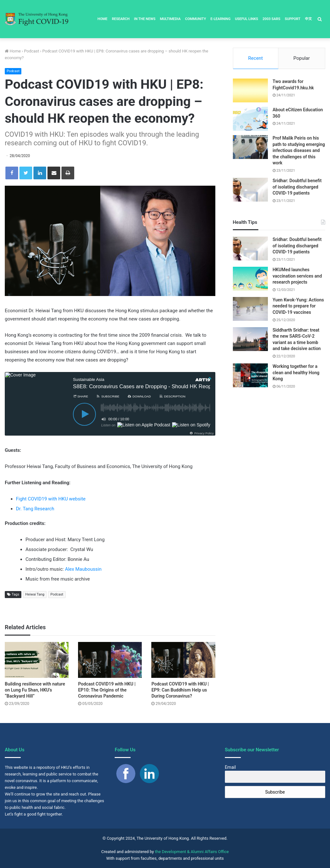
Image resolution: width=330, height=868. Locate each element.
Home (102, 19)
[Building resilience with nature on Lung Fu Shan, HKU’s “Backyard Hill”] (37, 660)
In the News (145, 19)
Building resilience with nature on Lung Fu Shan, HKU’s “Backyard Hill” (35, 690)
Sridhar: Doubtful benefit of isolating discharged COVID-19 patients (297, 187)
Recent (255, 58)
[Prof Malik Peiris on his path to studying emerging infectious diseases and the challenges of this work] (250, 147)
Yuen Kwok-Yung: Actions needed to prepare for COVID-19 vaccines (298, 306)
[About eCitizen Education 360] (250, 119)
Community (196, 19)
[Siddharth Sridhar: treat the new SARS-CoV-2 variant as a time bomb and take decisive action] (250, 339)
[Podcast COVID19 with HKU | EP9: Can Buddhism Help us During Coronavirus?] (183, 660)
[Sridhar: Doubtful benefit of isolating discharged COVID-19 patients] (250, 190)
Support (293, 19)
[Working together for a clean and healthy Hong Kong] (250, 375)
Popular (302, 58)
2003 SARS (271, 19)
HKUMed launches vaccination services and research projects (297, 276)
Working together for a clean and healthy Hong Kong (296, 372)
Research (121, 19)
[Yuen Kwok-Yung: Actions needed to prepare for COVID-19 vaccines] (250, 309)
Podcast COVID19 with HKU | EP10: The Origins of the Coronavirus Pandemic (107, 690)
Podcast (32, 51)
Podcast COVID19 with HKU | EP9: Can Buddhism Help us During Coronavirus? (180, 690)
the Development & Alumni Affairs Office (192, 852)
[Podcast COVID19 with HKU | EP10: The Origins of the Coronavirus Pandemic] (110, 660)
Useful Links (247, 19)
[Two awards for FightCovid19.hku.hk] (250, 90)
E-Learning (221, 19)
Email (230, 767)
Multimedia (170, 19)
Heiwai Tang (35, 594)
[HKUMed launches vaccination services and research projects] (250, 279)
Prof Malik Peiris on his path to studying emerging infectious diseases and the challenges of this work (299, 150)
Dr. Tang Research (35, 509)
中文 (308, 19)
